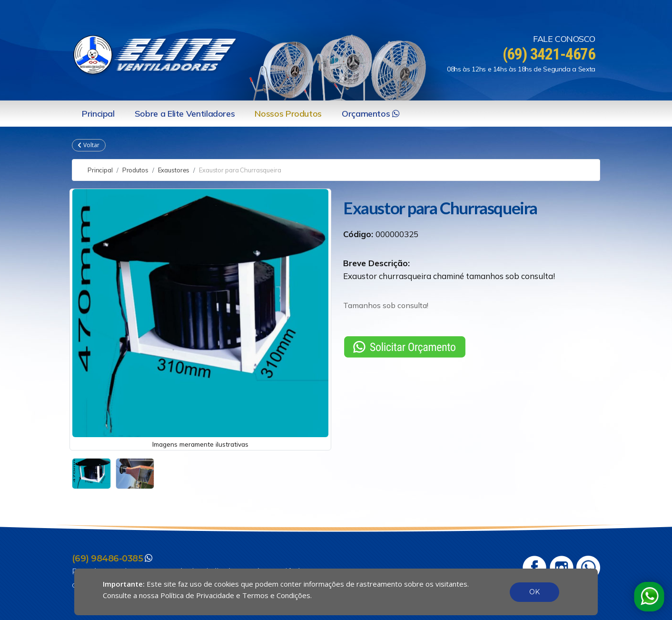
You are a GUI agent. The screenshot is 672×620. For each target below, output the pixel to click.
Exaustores (174, 170)
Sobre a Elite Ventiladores (185, 114)
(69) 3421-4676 (546, 54)
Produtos (135, 170)
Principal (98, 114)
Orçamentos (371, 114)
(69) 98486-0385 (107, 559)
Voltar (89, 145)
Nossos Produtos (288, 114)
